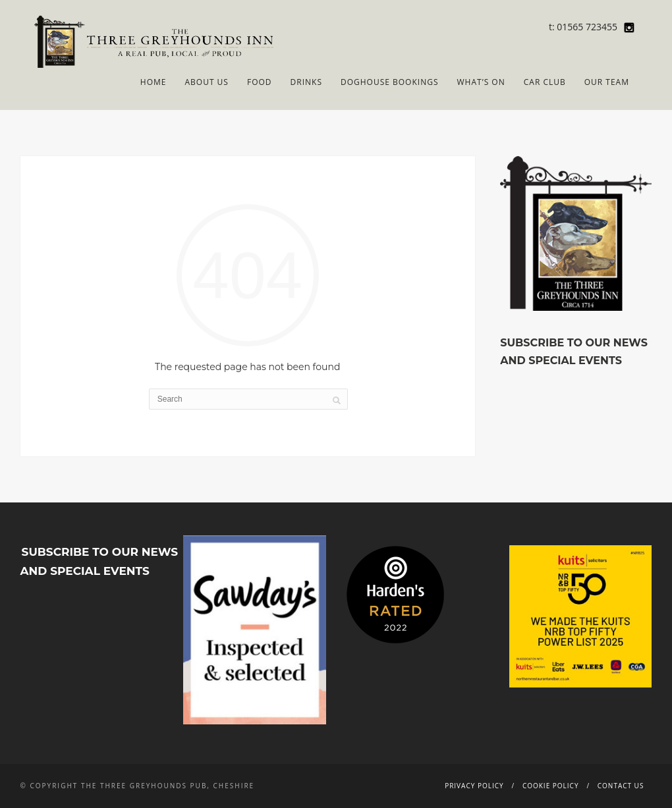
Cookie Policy (551, 786)
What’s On (481, 82)
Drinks (306, 82)
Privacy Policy (474, 786)
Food (260, 82)
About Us (206, 82)
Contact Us (621, 786)
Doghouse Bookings (390, 82)
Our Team (607, 82)
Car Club (545, 82)
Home (154, 82)
